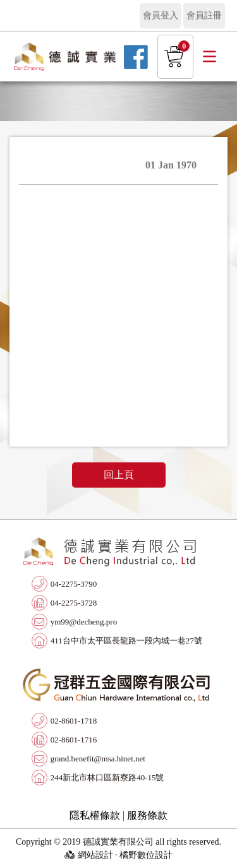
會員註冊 (204, 15)
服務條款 (147, 815)
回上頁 (119, 475)
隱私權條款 (95, 815)
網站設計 (95, 855)
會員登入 (161, 15)
